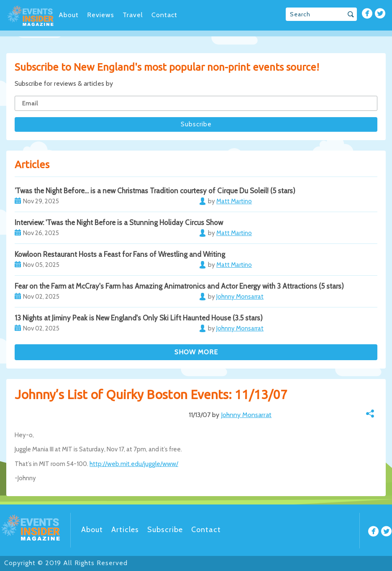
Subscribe (165, 530)
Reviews (101, 15)
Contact (164, 15)
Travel (133, 15)
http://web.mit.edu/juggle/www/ (134, 464)
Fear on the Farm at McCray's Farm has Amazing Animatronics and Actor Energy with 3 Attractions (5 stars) (179, 286)
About (69, 15)
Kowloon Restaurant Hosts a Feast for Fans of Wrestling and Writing (120, 254)
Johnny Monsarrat (246, 415)
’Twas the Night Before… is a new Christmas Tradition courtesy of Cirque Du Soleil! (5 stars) (155, 191)
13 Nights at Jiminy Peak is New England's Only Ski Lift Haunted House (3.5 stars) (139, 318)
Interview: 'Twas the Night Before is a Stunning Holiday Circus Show (119, 223)
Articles (125, 530)
